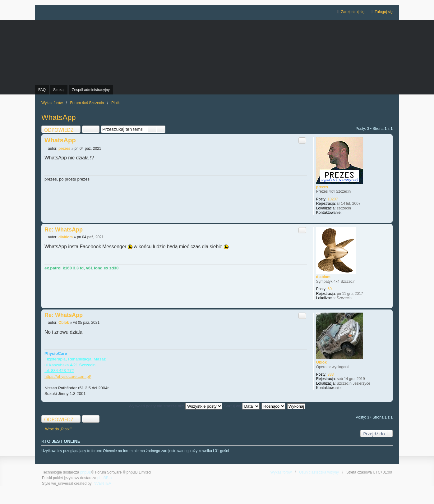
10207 (333, 199)
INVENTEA (102, 483)
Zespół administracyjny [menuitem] (91, 90)
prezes (322, 187)
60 (330, 289)
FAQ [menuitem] (42, 90)
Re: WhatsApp (64, 230)
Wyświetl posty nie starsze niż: (175, 406)
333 (331, 374)
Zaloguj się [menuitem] (384, 12)
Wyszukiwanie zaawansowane (161, 129)
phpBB (86, 472)
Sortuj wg (242, 406)
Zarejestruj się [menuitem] (353, 12)
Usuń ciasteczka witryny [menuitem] (319, 472)
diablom (323, 277)
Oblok (321, 362)
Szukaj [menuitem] (59, 90)
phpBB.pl (105, 478)
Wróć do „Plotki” (58, 429)
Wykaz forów (281, 472)
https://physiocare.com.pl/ (68, 376)
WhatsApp (59, 117)
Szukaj (152, 129)
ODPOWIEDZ (59, 130)
